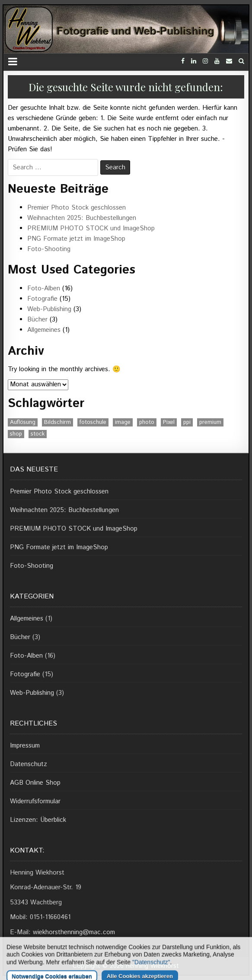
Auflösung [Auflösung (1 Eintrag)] (23, 422)
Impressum (25, 746)
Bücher (37, 320)
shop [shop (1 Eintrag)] (16, 434)
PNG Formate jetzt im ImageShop (76, 239)
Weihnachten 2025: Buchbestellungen (82, 218)
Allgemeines (44, 330)
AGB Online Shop (35, 783)
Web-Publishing (49, 309)
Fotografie (42, 299)
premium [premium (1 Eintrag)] (210, 422)
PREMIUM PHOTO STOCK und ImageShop (91, 228)
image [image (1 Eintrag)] (123, 422)
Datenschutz (29, 764)
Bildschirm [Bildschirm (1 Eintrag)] (57, 422)
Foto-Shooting (49, 249)
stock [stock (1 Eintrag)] (38, 434)
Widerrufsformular (35, 801)
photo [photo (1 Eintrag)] (147, 422)
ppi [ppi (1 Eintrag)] (187, 422)
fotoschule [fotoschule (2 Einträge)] (93, 422)
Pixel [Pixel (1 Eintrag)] (169, 422)
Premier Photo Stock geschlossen (77, 208)
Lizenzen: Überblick (38, 820)
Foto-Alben (44, 288)
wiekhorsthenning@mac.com (74, 932)
